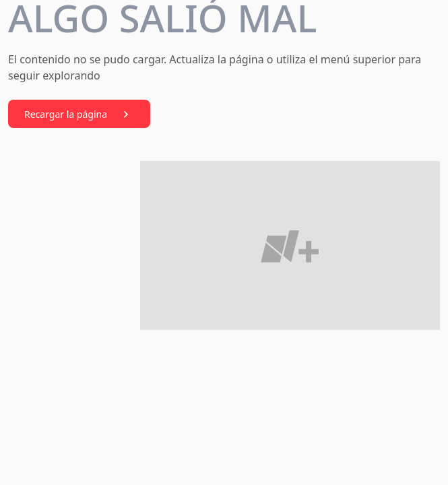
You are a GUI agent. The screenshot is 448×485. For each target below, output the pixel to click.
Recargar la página (79, 115)
